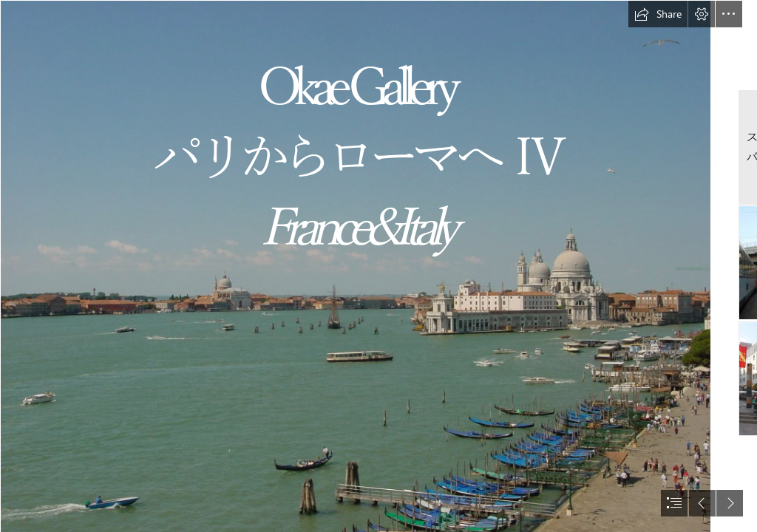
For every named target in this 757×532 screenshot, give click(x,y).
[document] (378, 266)
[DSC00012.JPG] (355, 266)
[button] (658, 14)
